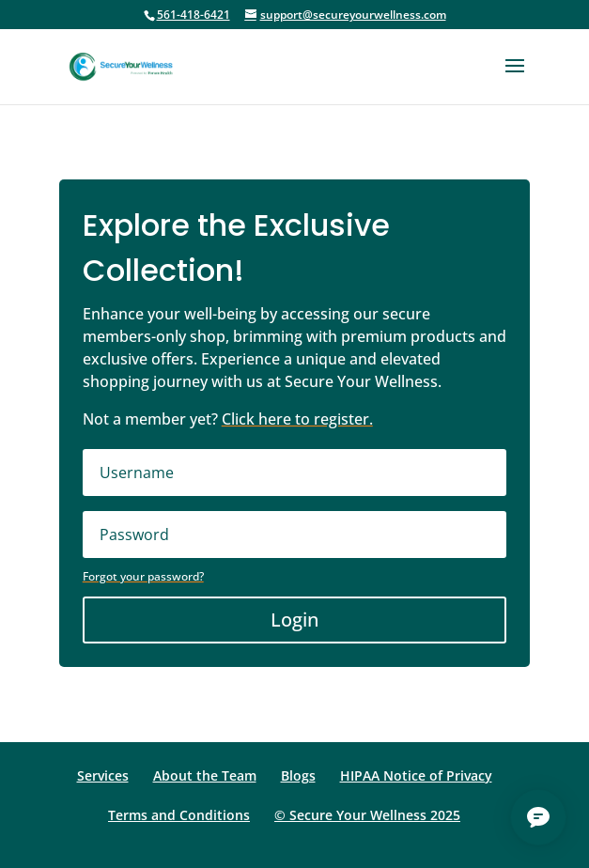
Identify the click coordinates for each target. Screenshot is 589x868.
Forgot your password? (143, 576)
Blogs (298, 775)
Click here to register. (297, 419)
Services (103, 775)
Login (294, 620)
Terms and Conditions (179, 815)
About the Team (205, 775)
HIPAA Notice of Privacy (416, 775)
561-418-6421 (194, 15)
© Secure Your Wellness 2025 (367, 815)
